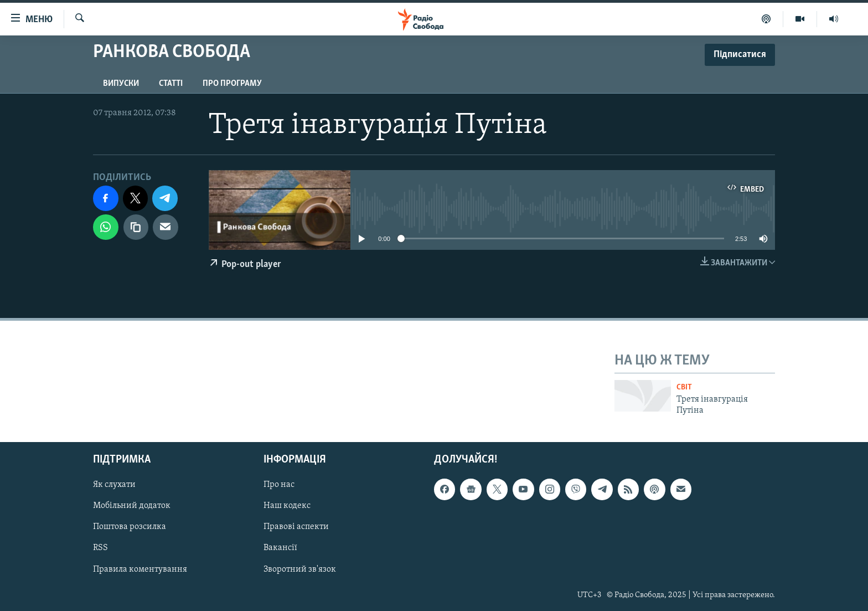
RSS (100, 548)
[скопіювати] (136, 227)
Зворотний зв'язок (300, 569)
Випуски (121, 84)
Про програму (232, 84)
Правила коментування (140, 569)
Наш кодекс (287, 506)
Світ (684, 387)
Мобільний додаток (132, 506)
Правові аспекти (296, 527)
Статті (171, 84)
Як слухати (114, 485)
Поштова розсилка (130, 527)
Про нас (279, 485)
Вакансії (280, 548)
